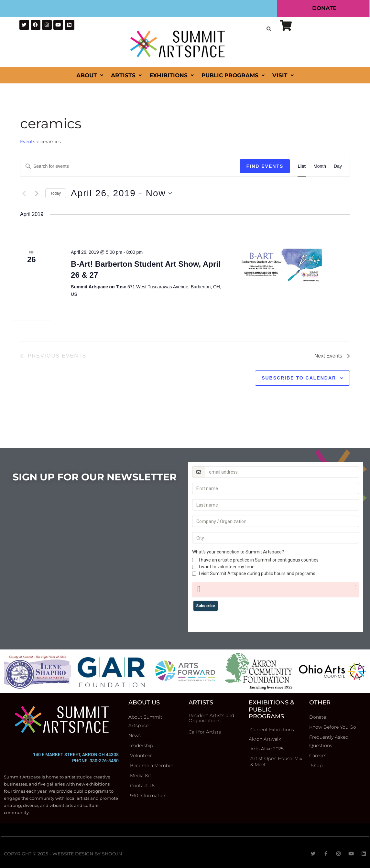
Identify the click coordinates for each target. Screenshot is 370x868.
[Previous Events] (24, 193)
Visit (283, 75)
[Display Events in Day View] (338, 166)
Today (56, 193)
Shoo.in (112, 854)
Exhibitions (172, 75)
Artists (126, 75)
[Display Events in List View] (302, 166)
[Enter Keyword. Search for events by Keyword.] (130, 166)
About (90, 75)
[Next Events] (37, 193)
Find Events (265, 166)
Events (28, 142)
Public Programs (233, 75)
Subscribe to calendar (299, 378)
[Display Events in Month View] (320, 166)
